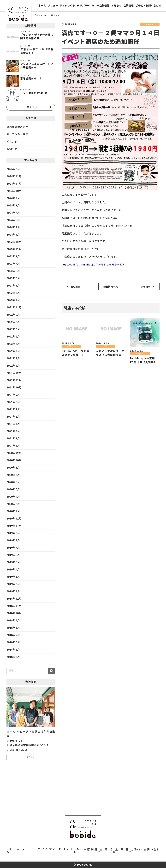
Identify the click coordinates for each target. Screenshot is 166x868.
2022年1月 (13, 366)
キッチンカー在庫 (17, 134)
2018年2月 (13, 657)
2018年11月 (14, 606)
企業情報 (129, 6)
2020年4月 (13, 497)
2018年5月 (13, 650)
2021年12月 (14, 373)
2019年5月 (13, 562)
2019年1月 (13, 591)
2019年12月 (14, 519)
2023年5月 (13, 278)
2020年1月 (13, 511)
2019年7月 (13, 548)
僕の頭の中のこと (17, 127)
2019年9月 (13, 533)
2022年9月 (13, 315)
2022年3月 (13, 351)
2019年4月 (13, 570)
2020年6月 (13, 482)
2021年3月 (13, 431)
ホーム (42, 6)
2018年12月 (14, 599)
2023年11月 (14, 249)
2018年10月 (14, 613)
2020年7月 (13, 475)
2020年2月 (13, 504)
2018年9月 (13, 621)
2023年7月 (13, 264)
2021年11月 (14, 380)
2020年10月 (14, 460)
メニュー (53, 6)
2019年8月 (13, 540)
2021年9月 (13, 395)
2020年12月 (14, 453)
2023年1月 (13, 300)
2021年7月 (13, 409)
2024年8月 (13, 206)
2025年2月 (13, 169)
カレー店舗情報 (101, 6)
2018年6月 (13, 642)
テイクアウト (68, 6)
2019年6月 (13, 555)
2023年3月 (13, 286)
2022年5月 (13, 337)
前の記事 (75, 287)
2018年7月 (13, 635)
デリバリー (83, 6)
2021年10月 (14, 388)
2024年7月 (13, 213)
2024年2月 (13, 227)
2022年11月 (14, 307)
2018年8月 (13, 628)
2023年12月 (14, 242)
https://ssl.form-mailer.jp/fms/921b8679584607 (93, 265)
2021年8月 (13, 402)
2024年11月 (14, 184)
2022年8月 (13, 322)
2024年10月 (14, 191)
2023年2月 (13, 293)
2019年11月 (14, 526)
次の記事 (146, 287)
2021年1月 (13, 446)
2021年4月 (13, 424)
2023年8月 (13, 257)
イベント (12, 142)
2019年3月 (13, 577)
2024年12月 (14, 176)
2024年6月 (13, 220)
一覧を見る (31, 107)
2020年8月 (13, 468)
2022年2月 (13, 358)
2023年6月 (13, 271)
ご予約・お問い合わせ (148, 6)
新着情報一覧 (111, 287)
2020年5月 (13, 489)
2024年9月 (13, 198)
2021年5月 (13, 417)
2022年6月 (13, 329)
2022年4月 (13, 344)
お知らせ (116, 6)
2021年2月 (13, 439)
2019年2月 (13, 584)
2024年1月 (13, 235)
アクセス (31, 757)
